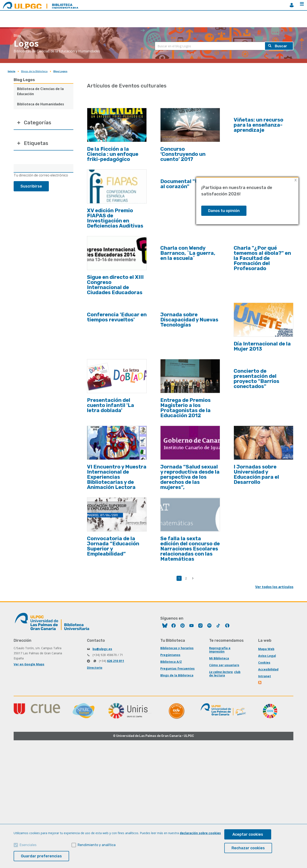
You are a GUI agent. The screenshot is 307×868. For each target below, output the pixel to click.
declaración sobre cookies (200, 833)
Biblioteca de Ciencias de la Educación (40, 91)
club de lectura (225, 674)
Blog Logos (60, 71)
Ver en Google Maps (29, 664)
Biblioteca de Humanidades (41, 104)
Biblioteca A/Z (171, 662)
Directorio (95, 668)
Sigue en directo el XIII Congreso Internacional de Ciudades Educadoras (115, 285)
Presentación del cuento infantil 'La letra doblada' (111, 405)
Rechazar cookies (248, 848)
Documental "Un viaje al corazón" (188, 184)
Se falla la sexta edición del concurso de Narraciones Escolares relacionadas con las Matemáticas (190, 549)
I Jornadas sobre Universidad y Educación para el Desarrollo (256, 474)
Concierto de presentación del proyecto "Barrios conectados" (256, 379)
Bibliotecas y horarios (177, 648)
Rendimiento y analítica (97, 845)
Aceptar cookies (248, 834)
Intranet (265, 676)
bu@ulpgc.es (102, 649)
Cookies (264, 662)
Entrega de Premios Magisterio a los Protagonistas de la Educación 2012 (185, 408)
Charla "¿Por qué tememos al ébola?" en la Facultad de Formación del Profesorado (262, 258)
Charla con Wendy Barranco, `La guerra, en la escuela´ (188, 253)
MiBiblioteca (292, 5)
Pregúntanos (170, 655)
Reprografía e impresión (220, 650)
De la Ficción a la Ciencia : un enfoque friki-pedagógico (113, 154)
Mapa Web (266, 649)
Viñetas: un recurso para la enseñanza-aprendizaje (258, 125)
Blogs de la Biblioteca (34, 71)
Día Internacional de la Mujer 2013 (262, 346)
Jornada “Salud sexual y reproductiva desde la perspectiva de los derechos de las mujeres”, (190, 477)
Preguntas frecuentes (177, 668)
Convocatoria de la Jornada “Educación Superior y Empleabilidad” (113, 546)
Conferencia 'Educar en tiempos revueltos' (117, 317)
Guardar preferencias (41, 856)
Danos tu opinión (224, 211)
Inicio (12, 71)
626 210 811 (116, 661)
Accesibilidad (268, 669)
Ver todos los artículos (274, 587)
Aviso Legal (267, 656)
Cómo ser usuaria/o (224, 665)
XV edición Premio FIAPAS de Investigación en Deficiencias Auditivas (115, 218)
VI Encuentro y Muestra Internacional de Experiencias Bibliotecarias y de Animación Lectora (117, 477)
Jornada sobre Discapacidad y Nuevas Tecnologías (189, 320)
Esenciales (28, 845)
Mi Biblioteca (219, 658)
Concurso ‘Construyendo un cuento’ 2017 (183, 154)
